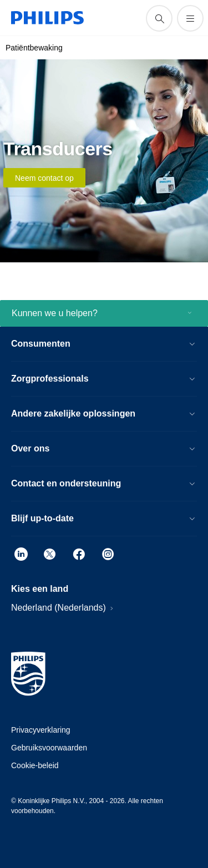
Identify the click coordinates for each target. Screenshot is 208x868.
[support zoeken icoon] (159, 18)
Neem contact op (44, 178)
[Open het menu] (190, 18)
